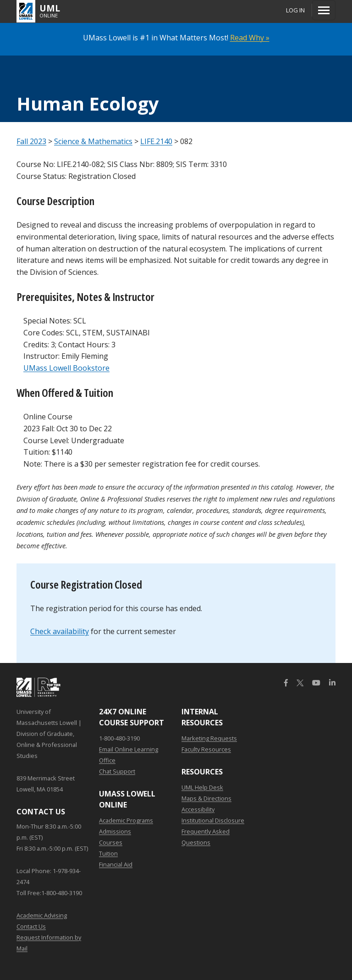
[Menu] (324, 10)
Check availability (60, 631)
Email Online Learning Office (129, 755)
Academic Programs (126, 820)
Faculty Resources (206, 749)
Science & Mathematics (93, 141)
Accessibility (198, 809)
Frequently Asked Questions (206, 837)
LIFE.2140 (156, 141)
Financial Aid (116, 864)
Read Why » (250, 38)
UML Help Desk (202, 787)
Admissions (115, 831)
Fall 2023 (31, 141)
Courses (111, 842)
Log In (295, 10)
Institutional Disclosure (213, 820)
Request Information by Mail (49, 943)
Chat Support (117, 771)
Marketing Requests (209, 738)
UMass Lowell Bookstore (66, 368)
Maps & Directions (206, 798)
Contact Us (31, 926)
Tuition (108, 853)
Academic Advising (42, 915)
